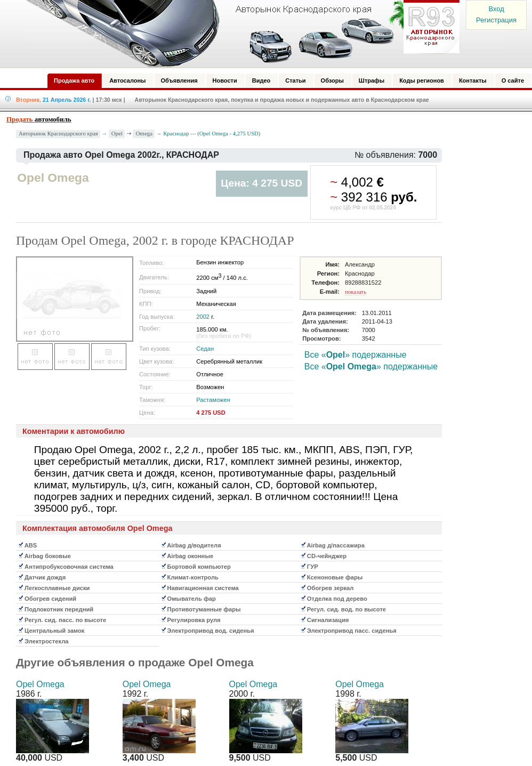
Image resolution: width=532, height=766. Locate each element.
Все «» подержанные (356, 355)
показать (356, 292)
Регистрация (496, 20)
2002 (203, 317)
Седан (205, 349)
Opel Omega (40, 684)
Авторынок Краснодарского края (58, 134)
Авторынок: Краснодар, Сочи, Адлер (239, 34)
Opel (117, 133)
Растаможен (213, 400)
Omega (144, 133)
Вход (496, 9)
